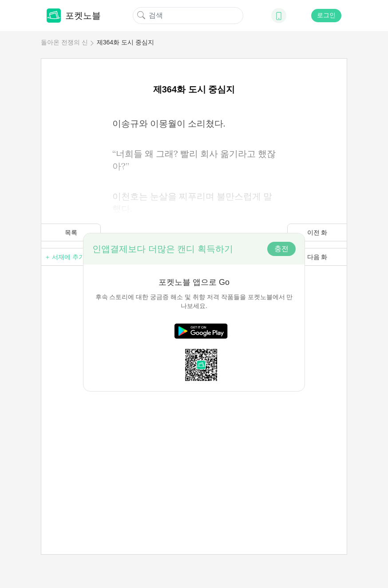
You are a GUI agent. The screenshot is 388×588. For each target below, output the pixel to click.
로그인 (326, 15)
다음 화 (317, 257)
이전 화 (317, 232)
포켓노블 (74, 16)
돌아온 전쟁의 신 (64, 42)
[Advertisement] (194, 454)
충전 (281, 249)
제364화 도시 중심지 (125, 42)
